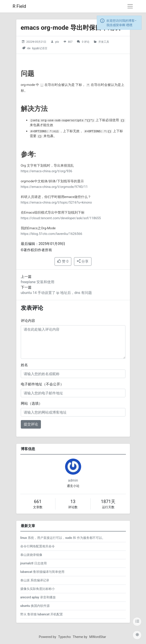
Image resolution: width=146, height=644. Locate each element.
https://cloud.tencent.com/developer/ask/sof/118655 (61, 218)
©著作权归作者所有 (37, 250)
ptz (57, 42)
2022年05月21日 (36, 42)
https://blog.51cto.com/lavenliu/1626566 (52, 234)
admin (73, 480)
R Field (19, 6)
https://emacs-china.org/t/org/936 (47, 171)
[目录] (137, 622)
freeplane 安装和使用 (38, 282)
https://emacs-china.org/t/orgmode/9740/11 (54, 187)
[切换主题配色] (137, 635)
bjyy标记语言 (40, 48)
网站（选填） (32, 403)
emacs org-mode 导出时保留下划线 (71, 28)
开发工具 (104, 42)
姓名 (24, 365)
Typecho (65, 637)
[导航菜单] (130, 6)
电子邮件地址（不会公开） (42, 384)
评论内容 (28, 321)
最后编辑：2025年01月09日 (43, 244)
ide (29, 48)
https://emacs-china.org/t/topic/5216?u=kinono (56, 202)
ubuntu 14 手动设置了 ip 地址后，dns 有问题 (56, 293)
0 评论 (86, 42)
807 (70, 42)
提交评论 (31, 424)
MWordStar (98, 637)
